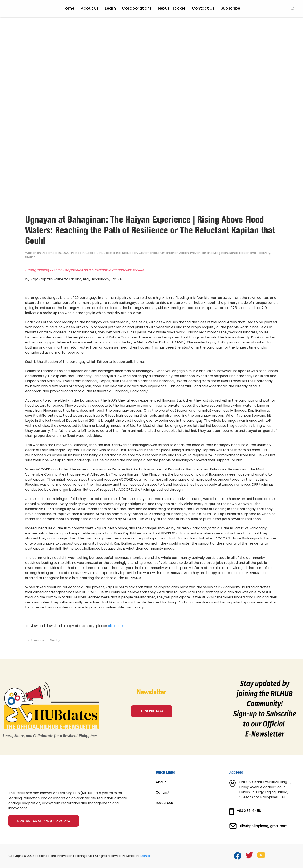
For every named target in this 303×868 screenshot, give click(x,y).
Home (69, 8)
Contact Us (203, 8)
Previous (36, 640)
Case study (94, 253)
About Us (90, 8)
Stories (30, 257)
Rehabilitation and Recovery (250, 253)
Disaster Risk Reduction (120, 253)
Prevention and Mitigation (209, 253)
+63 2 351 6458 (249, 811)
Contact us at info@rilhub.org (44, 821)
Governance (148, 253)
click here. (116, 626)
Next (55, 640)
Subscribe (231, 8)
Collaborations (137, 8)
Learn (110, 8)
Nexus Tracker (172, 8)
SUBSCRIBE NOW (152, 711)
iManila (145, 856)
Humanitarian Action (174, 253)
